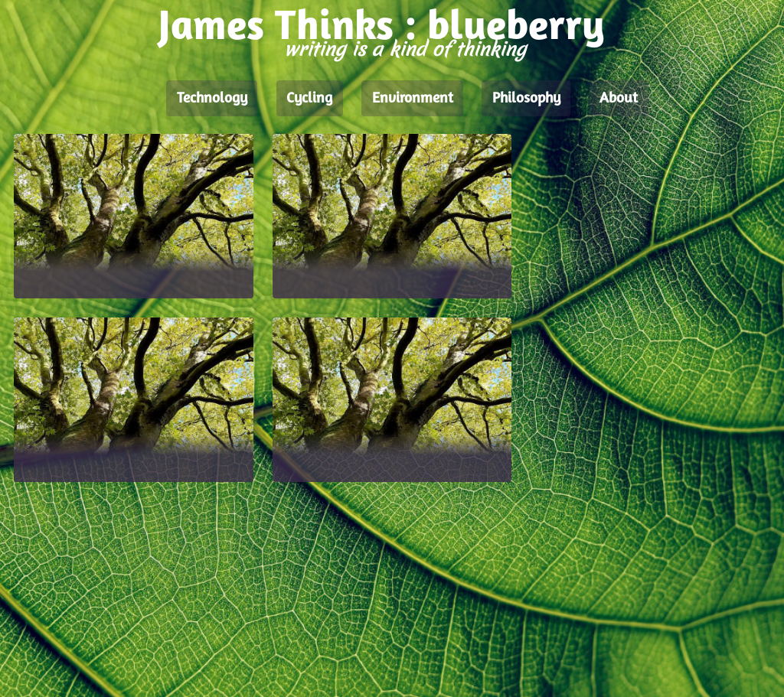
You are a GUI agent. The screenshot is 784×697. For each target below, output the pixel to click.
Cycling (309, 99)
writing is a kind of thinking (405, 49)
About (619, 99)
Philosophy (526, 99)
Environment (413, 99)
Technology (212, 99)
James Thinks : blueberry (382, 29)
